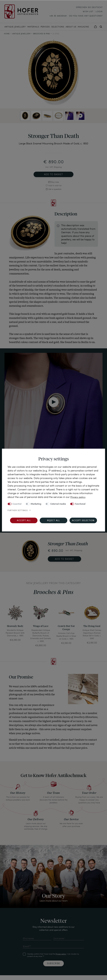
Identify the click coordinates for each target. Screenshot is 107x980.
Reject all (53, 520)
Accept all (24, 520)
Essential (17, 504)
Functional (80, 504)
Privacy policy (78, 497)
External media (58, 504)
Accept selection (83, 520)
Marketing (36, 504)
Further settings (18, 510)
